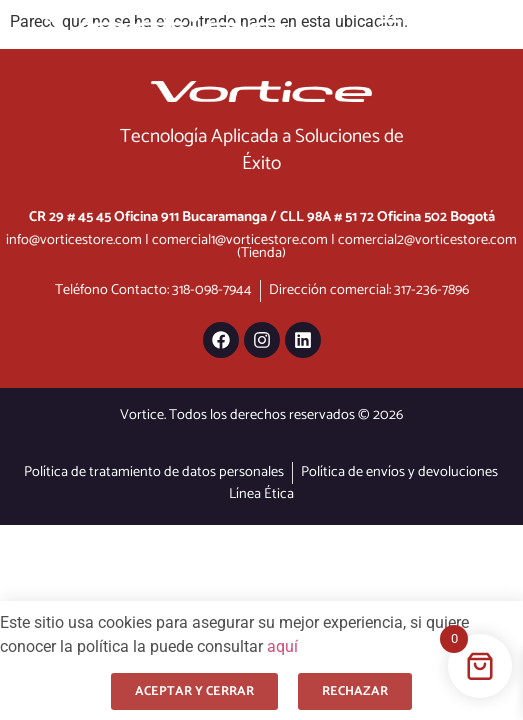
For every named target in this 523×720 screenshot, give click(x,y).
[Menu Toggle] (390, 27)
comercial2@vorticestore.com (427, 240)
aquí (282, 646)
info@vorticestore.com (74, 240)
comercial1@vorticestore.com (240, 240)
